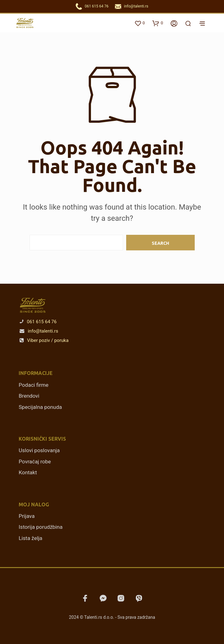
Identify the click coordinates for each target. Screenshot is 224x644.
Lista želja (31, 538)
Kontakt (28, 472)
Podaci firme (34, 385)
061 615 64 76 (97, 6)
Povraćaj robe (35, 462)
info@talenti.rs (136, 6)
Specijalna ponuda (40, 407)
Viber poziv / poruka (44, 340)
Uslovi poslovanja (39, 450)
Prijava (27, 516)
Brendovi (29, 396)
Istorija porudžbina (41, 527)
